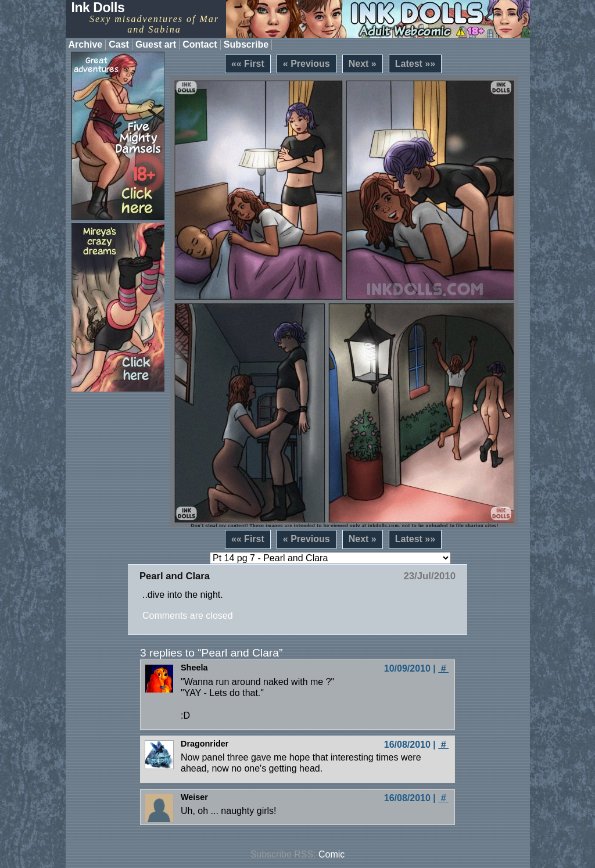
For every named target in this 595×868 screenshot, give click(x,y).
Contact (200, 44)
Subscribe (246, 44)
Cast (119, 44)
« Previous (307, 64)
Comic (331, 854)
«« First (248, 64)
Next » (363, 64)
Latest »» (415, 64)
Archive (86, 44)
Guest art (156, 44)
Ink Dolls (98, 8)
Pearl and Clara (175, 576)
